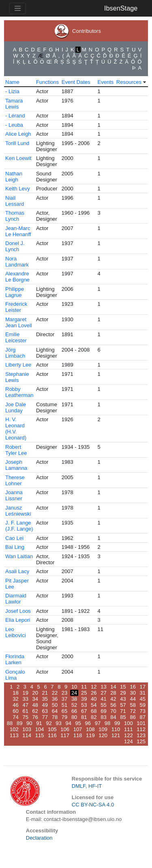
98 (107, 723)
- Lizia (12, 91)
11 (84, 687)
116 (52, 735)
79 (64, 717)
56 (113, 705)
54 (94, 705)
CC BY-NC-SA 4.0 (93, 805)
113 (14, 735)
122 (128, 735)
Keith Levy (18, 189)
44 (133, 699)
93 (58, 723)
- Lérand (15, 116)
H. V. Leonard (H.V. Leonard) (16, 429)
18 (15, 693)
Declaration (39, 838)
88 (10, 723)
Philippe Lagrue (15, 292)
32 (15, 699)
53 (84, 705)
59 (143, 705)
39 (84, 699)
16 (133, 687)
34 (35, 699)
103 (27, 729)
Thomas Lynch (15, 216)
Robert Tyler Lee (16, 450)
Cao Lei (14, 538)
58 (133, 705)
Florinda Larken (15, 659)
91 (39, 723)
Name (12, 82)
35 (45, 699)
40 (94, 699)
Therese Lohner (15, 480)
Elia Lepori (18, 620)
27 (103, 693)
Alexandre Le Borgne (17, 277)
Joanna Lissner (14, 495)
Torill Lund (17, 143)
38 (74, 699)
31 (143, 693)
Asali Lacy (17, 571)
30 (133, 693)
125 (141, 741)
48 (35, 705)
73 (143, 711)
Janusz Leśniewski (18, 511)
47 (25, 705)
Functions (47, 82)
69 (103, 711)
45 (143, 699)
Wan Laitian (19, 556)
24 (74, 693)
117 (65, 735)
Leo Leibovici (16, 632)
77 (45, 717)
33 (25, 699)
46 (15, 705)
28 (113, 693)
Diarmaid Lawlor (16, 599)
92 (49, 723)
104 (40, 729)
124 (128, 741)
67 (84, 711)
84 (113, 717)
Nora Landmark (17, 262)
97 (98, 723)
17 (143, 687)
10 (74, 687)
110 (116, 729)
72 (133, 711)
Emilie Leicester (16, 337)
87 (143, 717)
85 (123, 717)
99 (117, 723)
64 (55, 711)
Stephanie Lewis (17, 377)
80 (74, 717)
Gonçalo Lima (15, 675)
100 (128, 723)
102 (14, 729)
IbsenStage (121, 8)
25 (84, 693)
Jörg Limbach (15, 353)
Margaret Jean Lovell (19, 322)
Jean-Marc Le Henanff (18, 231)
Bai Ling (15, 547)
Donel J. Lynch (15, 246)
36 (55, 699)
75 (25, 717)
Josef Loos (18, 611)
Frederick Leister (16, 307)
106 (65, 729)
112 (141, 729)
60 (15, 711)
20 (35, 693)
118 (78, 735)
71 (123, 711)
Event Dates (76, 82)
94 (68, 723)
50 (55, 705)
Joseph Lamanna (16, 465)
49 (45, 705)
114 (27, 735)
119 (90, 735)
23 (64, 693)
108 (90, 729)
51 (64, 705)
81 (84, 717)
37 (64, 699)
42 (113, 699)
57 (123, 705)
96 (88, 723)
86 (133, 717)
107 (78, 729)
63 (45, 711)
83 (103, 717)
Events (106, 82)
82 (94, 717)
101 (141, 723)
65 (64, 711)
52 (74, 705)
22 (55, 693)
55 (103, 705)
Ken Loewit (18, 158)
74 (15, 717)
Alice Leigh (18, 134)
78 (55, 717)
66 (74, 711)
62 (35, 711)
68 (94, 711)
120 (103, 735)
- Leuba (14, 125)
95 (78, 723)
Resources (129, 82)
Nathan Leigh (14, 177)
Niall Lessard (15, 201)
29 (123, 693)
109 (103, 729)
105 (52, 729)
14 (113, 687)
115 (40, 735)
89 (19, 723)
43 (123, 699)
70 (113, 711)
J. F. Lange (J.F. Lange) (19, 526)
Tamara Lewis (14, 104)
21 (45, 693)
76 (35, 717)
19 (25, 693)
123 (141, 735)
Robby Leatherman (19, 392)
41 (103, 699)
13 (103, 687)
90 (29, 723)
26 (94, 693)
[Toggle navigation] (18, 9)
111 (128, 729)
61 (25, 711)
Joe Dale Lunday (16, 407)
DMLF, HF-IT (87, 786)
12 (94, 687)
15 (123, 687)
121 (116, 735)
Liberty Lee (18, 365)
